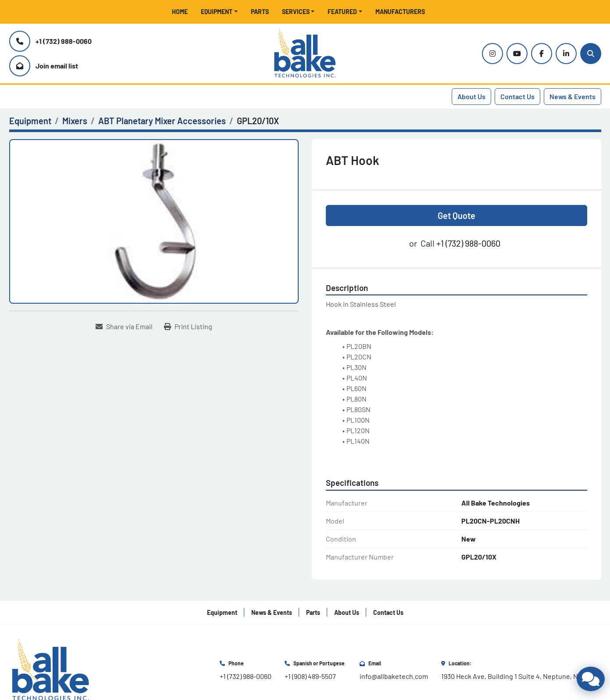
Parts (260, 12)
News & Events (573, 96)
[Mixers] (75, 121)
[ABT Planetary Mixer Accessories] (162, 121)
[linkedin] (566, 54)
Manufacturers (400, 12)
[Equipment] (30, 121)
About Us (471, 96)
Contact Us (517, 96)
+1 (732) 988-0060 (64, 41)
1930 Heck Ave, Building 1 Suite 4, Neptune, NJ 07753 (521, 676)
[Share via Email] (124, 327)
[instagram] (492, 54)
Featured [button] (342, 12)
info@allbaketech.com (394, 676)
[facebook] (542, 54)
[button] (219, 12)
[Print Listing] (188, 327)
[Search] (591, 54)
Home (180, 12)
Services (296, 12)
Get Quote (457, 215)
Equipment (217, 12)
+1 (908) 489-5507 (310, 676)
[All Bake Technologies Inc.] (51, 669)
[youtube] (517, 54)
